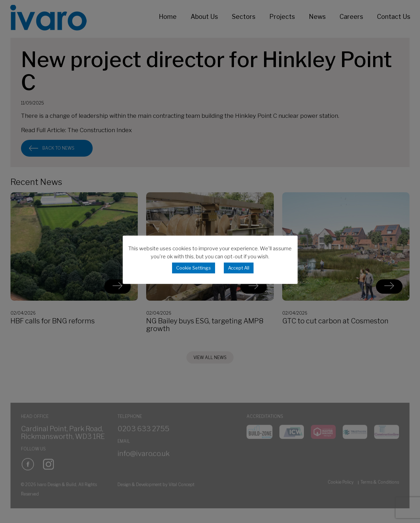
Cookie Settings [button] (194, 268)
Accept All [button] (239, 268)
